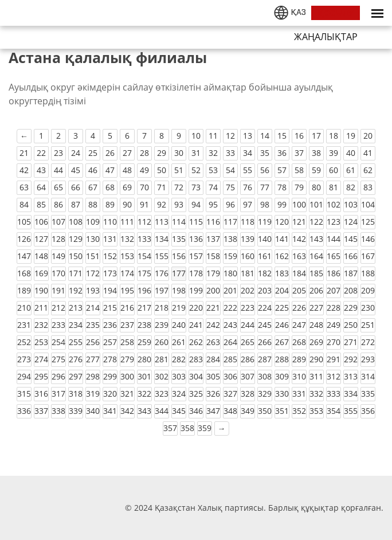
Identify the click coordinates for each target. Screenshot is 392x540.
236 (110, 325)
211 (41, 308)
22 (41, 153)
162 (282, 256)
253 (41, 342)
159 (230, 256)
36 (282, 153)
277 (93, 359)
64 (41, 187)
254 (58, 342)
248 (316, 325)
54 (230, 170)
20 (368, 136)
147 (24, 256)
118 (248, 222)
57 (282, 170)
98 (265, 204)
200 (213, 290)
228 (334, 308)
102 (334, 204)
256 (93, 342)
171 (76, 273)
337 (41, 411)
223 (248, 308)
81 (334, 187)
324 (179, 394)
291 (334, 359)
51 (179, 170)
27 (127, 153)
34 (248, 153)
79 (299, 187)
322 (144, 394)
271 (351, 342)
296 (58, 376)
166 (351, 256)
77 (265, 187)
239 (162, 325)
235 (93, 325)
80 (316, 187)
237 (127, 325)
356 (368, 411)
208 (351, 290)
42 (24, 170)
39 (334, 153)
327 (230, 394)
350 (265, 411)
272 (368, 342)
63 (24, 187)
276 (76, 359)
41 (368, 153)
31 (196, 153)
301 (144, 376)
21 (24, 153)
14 (265, 136)
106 (41, 222)
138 (230, 239)
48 (127, 170)
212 (58, 308)
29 (162, 153)
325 (196, 394)
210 (24, 308)
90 (127, 204)
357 (170, 428)
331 (299, 394)
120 (282, 222)
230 (368, 308)
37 (299, 153)
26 (110, 153)
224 (265, 308)
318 (76, 394)
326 (213, 394)
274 (41, 359)
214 (93, 308)
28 (144, 153)
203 (265, 290)
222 (230, 308)
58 (299, 170)
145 (351, 239)
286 (248, 359)
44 (58, 170)
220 (196, 308)
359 (205, 428)
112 (144, 222)
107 (58, 222)
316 (41, 394)
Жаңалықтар (326, 36)
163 (299, 256)
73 (196, 187)
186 (334, 273)
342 (127, 411)
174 (127, 273)
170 (58, 273)
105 (24, 222)
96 (230, 204)
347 (213, 411)
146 (368, 239)
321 (127, 394)
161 (265, 256)
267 (282, 342)
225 (282, 308)
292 (351, 359)
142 (299, 239)
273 (24, 359)
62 (368, 170)
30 (179, 153)
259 (144, 342)
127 (41, 239)
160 (248, 256)
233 (58, 325)
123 (334, 222)
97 (248, 204)
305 (213, 376)
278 (110, 359)
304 (196, 376)
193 (93, 290)
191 (58, 290)
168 (24, 273)
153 (127, 256)
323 (162, 394)
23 (58, 153)
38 (316, 153)
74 (213, 187)
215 (110, 308)
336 (24, 411)
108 (76, 222)
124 (351, 222)
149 (58, 256)
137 (213, 239)
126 (24, 239)
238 (144, 325)
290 (316, 359)
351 (282, 411)
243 (230, 325)
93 (179, 204)
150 (76, 256)
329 (265, 394)
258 (127, 342)
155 (162, 256)
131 (110, 239)
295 (41, 376)
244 (248, 325)
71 (162, 187)
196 (144, 290)
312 (334, 376)
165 (334, 256)
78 (282, 187)
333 (334, 394)
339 (76, 411)
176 (162, 273)
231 (24, 325)
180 (230, 273)
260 (162, 342)
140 (265, 239)
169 (41, 273)
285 (230, 359)
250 (351, 325)
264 (230, 342)
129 (76, 239)
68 (110, 187)
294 (24, 376)
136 (196, 239)
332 (316, 394)
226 (299, 308)
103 (351, 204)
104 (368, 204)
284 (213, 359)
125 (368, 222)
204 (282, 290)
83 (368, 187)
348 (230, 411)
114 (179, 222)
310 (299, 376)
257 (110, 342)
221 (213, 308)
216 (127, 308)
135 (179, 239)
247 (299, 325)
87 (76, 204)
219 (179, 308)
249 (334, 325)
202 (248, 290)
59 (316, 170)
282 (179, 359)
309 (282, 376)
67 (93, 187)
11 (213, 136)
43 (41, 170)
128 (58, 239)
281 (162, 359)
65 (58, 187)
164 (316, 256)
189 (24, 290)
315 (24, 394)
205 (299, 290)
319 (93, 394)
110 (110, 222)
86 (58, 204)
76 (248, 187)
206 (316, 290)
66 (76, 187)
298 (93, 376)
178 (196, 273)
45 (76, 170)
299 (110, 376)
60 (334, 170)
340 (93, 411)
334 (351, 394)
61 (351, 170)
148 (41, 256)
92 (162, 204)
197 (162, 290)
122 (316, 222)
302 (162, 376)
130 (93, 239)
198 (179, 290)
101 (316, 204)
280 (144, 359)
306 (230, 376)
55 (248, 170)
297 (76, 376)
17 (316, 136)
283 (196, 359)
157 (196, 256)
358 (187, 428)
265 (248, 342)
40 (351, 153)
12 (230, 136)
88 (93, 204)
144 (334, 239)
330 (282, 394)
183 (282, 273)
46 (93, 170)
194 (110, 290)
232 (41, 325)
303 (179, 376)
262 (196, 342)
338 (58, 411)
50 (162, 170)
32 (213, 153)
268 (299, 342)
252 (24, 342)
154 (144, 256)
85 (41, 204)
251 (368, 325)
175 (144, 273)
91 (144, 204)
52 (196, 170)
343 (144, 411)
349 (248, 411)
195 (127, 290)
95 (213, 204)
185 (316, 273)
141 (282, 239)
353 (316, 411)
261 (179, 342)
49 (144, 170)
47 (110, 170)
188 (368, 273)
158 (213, 256)
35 (265, 153)
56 (265, 170)
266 (265, 342)
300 (127, 376)
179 (213, 273)
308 (265, 376)
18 (334, 136)
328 (248, 394)
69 (127, 187)
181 (248, 273)
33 (230, 153)
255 (76, 342)
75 (230, 187)
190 (41, 290)
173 (110, 273)
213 (76, 308)
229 (351, 308)
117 (230, 222)
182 (265, 273)
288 (282, 359)
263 (213, 342)
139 (248, 239)
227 (316, 308)
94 (196, 204)
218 (162, 308)
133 (144, 239)
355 (351, 411)
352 (299, 411)
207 (334, 290)
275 (58, 359)
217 (144, 308)
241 (196, 325)
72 (179, 187)
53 (213, 170)
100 (299, 204)
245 (265, 325)
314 (368, 376)
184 (299, 273)
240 (179, 325)
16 (299, 136)
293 (368, 359)
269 (316, 342)
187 (351, 273)
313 (351, 376)
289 (299, 359)
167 (368, 256)
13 (248, 136)
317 (58, 394)
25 (93, 153)
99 (282, 204)
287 (265, 359)
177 (179, 273)
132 (127, 239)
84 (24, 204)
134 (162, 239)
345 (179, 411)
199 (196, 290)
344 (162, 411)
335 (368, 394)
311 (316, 376)
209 (368, 290)
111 (127, 222)
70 (144, 187)
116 (213, 222)
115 (196, 222)
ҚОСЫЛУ (336, 13)
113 (162, 222)
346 (196, 411)
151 (93, 256)
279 (127, 359)
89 (110, 204)
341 (110, 411)
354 (334, 411)
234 (76, 325)
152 (110, 256)
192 (76, 290)
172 (93, 273)
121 (299, 222)
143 (316, 239)
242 (213, 325)
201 (230, 290)
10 (196, 136)
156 (179, 256)
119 (265, 222)
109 (93, 222)
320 (110, 394)
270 (334, 342)
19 (351, 136)
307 (248, 376)
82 (351, 187)
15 (282, 136)
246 (282, 325)
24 (76, 153)
